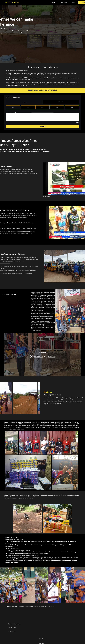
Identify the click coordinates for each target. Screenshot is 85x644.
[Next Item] (37, 398)
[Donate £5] (42, 126)
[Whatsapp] (40, 639)
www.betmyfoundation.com (38, 324)
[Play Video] (36, 356)
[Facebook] (43, 639)
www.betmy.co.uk (35, 323)
